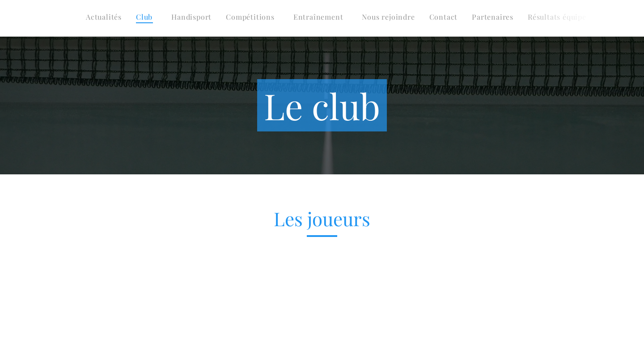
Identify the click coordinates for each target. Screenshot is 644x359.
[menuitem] (451, 18)
